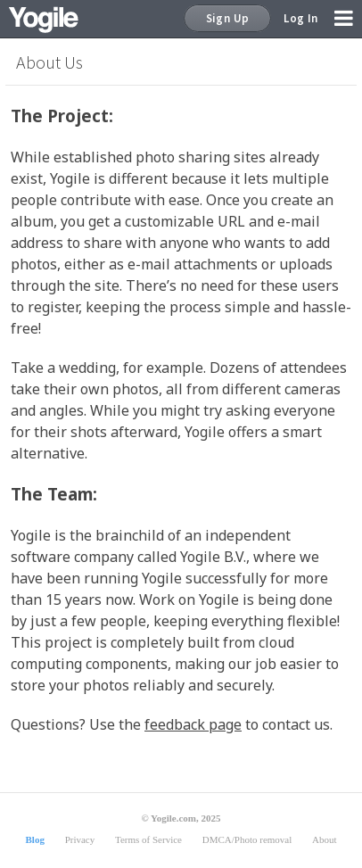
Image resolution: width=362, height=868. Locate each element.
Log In (300, 18)
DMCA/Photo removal (247, 839)
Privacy (80, 839)
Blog (34, 839)
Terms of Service (148, 839)
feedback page (193, 724)
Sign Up (228, 18)
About (325, 839)
